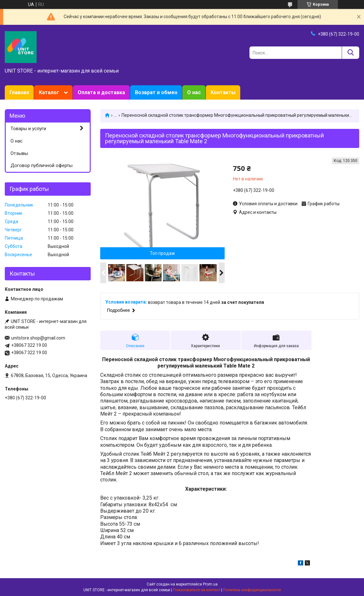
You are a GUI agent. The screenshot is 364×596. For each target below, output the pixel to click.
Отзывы (19, 153)
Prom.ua (210, 584)
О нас (194, 92)
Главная (19, 92)
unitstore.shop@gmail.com (38, 338)
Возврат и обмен (156, 92)
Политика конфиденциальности (252, 590)
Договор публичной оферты (42, 165)
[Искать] (350, 53)
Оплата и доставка (101, 92)
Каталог (49, 92)
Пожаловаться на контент (197, 590)
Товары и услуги (28, 129)
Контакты (223, 92)
